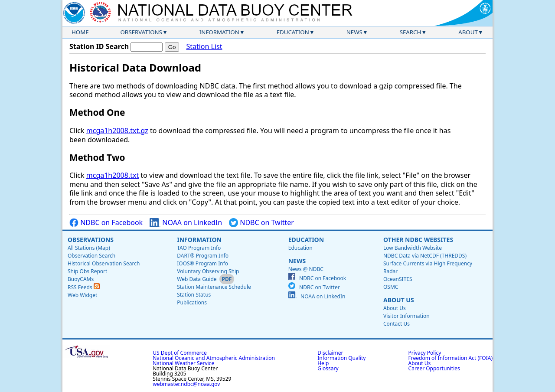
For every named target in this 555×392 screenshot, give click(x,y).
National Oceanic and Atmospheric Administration (214, 358)
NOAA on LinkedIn (186, 223)
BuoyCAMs (81, 279)
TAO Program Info (199, 248)
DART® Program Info (203, 256)
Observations (141, 32)
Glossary (328, 368)
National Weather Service (183, 363)
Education (293, 32)
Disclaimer (330, 353)
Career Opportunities (434, 368)
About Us (399, 300)
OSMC (391, 287)
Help (323, 363)
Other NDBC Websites (418, 240)
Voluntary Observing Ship (208, 271)
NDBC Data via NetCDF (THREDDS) (425, 256)
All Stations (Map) (89, 248)
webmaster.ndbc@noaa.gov (186, 384)
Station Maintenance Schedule (214, 287)
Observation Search (91, 256)
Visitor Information (406, 316)
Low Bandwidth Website (413, 248)
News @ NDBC (306, 269)
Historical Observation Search (104, 263)
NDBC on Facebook (106, 223)
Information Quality (341, 358)
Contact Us (397, 324)
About (468, 32)
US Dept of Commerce (180, 353)
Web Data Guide (197, 279)
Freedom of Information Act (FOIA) (451, 358)
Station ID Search (99, 46)
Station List (204, 47)
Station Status (194, 295)
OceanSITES (398, 279)
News (354, 32)
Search (411, 32)
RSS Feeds (84, 287)
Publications (192, 302)
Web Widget (82, 295)
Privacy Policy (425, 353)
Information (219, 32)
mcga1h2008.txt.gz (117, 131)
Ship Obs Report (87, 271)
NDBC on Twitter (261, 223)
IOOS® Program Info (202, 263)
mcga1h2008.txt (113, 175)
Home (80, 32)
